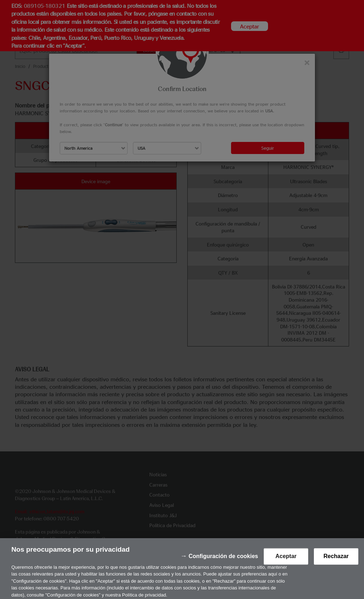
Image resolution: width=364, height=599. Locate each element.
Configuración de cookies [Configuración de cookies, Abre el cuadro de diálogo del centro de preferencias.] (223, 560)
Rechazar (336, 560)
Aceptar (286, 560)
